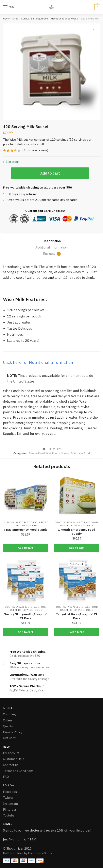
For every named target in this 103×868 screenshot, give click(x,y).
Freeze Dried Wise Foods (64, 19)
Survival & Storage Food (35, 19)
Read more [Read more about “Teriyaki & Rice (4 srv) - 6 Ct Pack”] (77, 632)
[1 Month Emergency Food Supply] (76, 496)
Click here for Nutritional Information (38, 362)
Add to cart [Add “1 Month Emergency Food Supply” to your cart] (77, 548)
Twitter (8, 798)
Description (52, 241)
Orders (8, 720)
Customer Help (14, 759)
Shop (15, 19)
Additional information (51, 247)
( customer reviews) (35, 150)
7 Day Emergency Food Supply (25, 530)
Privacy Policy (13, 732)
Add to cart (50, 173)
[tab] (51, 241)
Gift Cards (10, 738)
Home (6, 19)
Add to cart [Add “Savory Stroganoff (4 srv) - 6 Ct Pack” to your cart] (25, 632)
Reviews (52, 254)
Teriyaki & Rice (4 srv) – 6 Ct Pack (77, 616)
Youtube (9, 815)
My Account (11, 753)
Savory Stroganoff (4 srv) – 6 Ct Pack (26, 616)
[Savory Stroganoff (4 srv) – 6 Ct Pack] (25, 581)
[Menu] (5, 7)
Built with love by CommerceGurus (27, 853)
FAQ (6, 777)
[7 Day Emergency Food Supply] (25, 496)
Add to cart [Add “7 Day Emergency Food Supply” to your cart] (25, 548)
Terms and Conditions (18, 771)
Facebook (10, 792)
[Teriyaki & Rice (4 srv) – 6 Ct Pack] (76, 581)
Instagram (10, 804)
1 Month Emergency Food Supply (77, 532)
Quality (8, 726)
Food (58, 522)
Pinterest (10, 810)
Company (10, 714)
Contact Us (11, 765)
